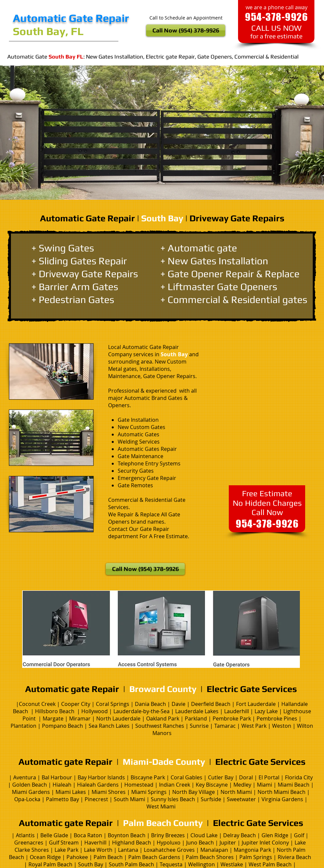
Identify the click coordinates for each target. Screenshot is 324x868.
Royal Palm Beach (50, 864)
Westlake (232, 864)
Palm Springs (256, 857)
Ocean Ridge (45, 857)
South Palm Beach (131, 864)
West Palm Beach (270, 864)
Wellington (202, 864)
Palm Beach (107, 857)
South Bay (91, 864)
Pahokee (78, 857)
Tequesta (172, 864)
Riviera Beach (294, 857)
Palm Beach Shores (210, 857)
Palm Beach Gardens (154, 857)
